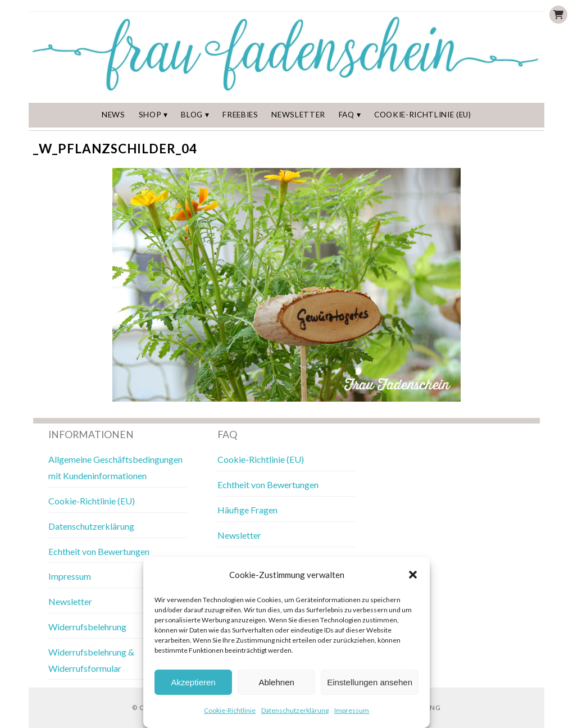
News (113, 115)
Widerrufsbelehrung (87, 627)
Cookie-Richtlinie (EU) (423, 115)
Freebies (240, 115)
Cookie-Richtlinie (230, 710)
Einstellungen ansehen (370, 682)
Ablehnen (276, 682)
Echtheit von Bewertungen (99, 551)
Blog (192, 115)
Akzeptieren (193, 682)
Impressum (352, 710)
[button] (413, 575)
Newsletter (298, 115)
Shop (150, 115)
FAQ (347, 115)
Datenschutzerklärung (295, 710)
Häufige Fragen (247, 510)
